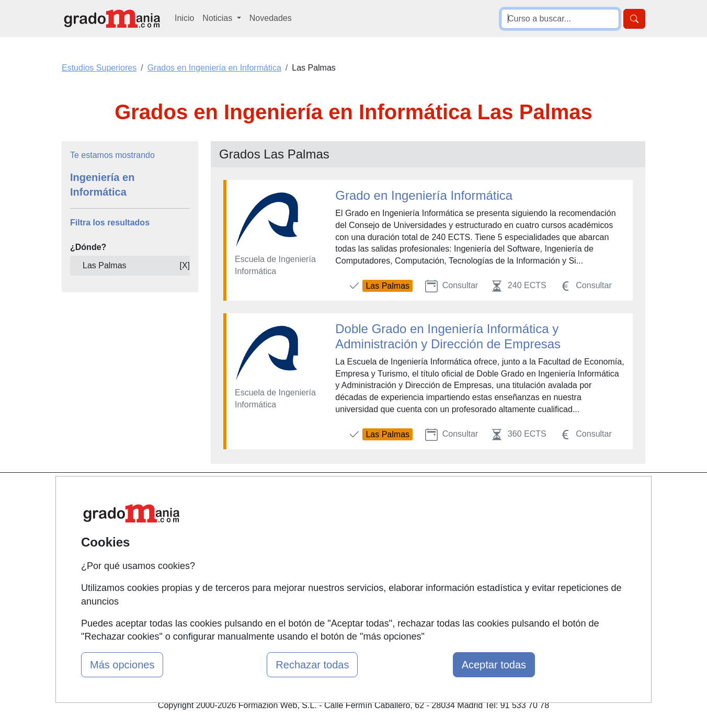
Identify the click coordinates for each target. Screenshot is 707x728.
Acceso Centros (249, 576)
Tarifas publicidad (252, 535)
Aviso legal (438, 535)
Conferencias (343, 547)
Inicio (184, 18)
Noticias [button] (218, 18)
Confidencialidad (449, 515)
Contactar (436, 494)
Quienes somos (248, 515)
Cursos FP (338, 526)
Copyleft (433, 555)
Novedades (271, 18)
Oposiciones (341, 600)
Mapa (230, 494)
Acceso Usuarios (250, 555)
